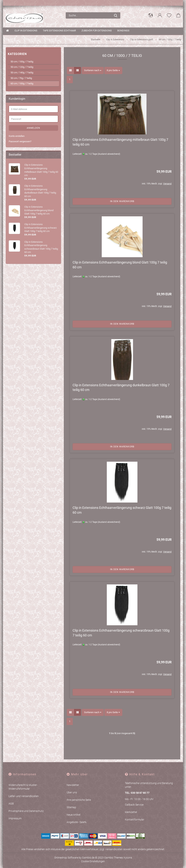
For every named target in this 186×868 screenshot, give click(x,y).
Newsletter (73, 785)
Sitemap (71, 807)
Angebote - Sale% (76, 822)
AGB (11, 804)
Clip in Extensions (26, 31)
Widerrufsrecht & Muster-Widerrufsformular (23, 787)
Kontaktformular (135, 820)
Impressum (15, 819)
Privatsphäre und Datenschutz (26, 811)
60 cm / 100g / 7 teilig (22, 84)
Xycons (128, 858)
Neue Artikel (74, 815)
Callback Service (134, 805)
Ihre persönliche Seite (79, 800)
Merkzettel (131, 812)
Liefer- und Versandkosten (24, 796)
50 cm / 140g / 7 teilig (22, 73)
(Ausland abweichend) (109, 154)
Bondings (123, 31)
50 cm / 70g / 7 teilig (21, 78)
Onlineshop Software (66, 858)
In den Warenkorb (122, 201)
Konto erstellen (17, 136)
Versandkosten (114, 849)
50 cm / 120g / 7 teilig (22, 67)
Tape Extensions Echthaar (59, 31)
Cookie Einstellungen (93, 862)
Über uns (72, 793)
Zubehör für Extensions (97, 31)
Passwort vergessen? (20, 142)
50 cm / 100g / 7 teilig (22, 62)
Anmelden (33, 128)
